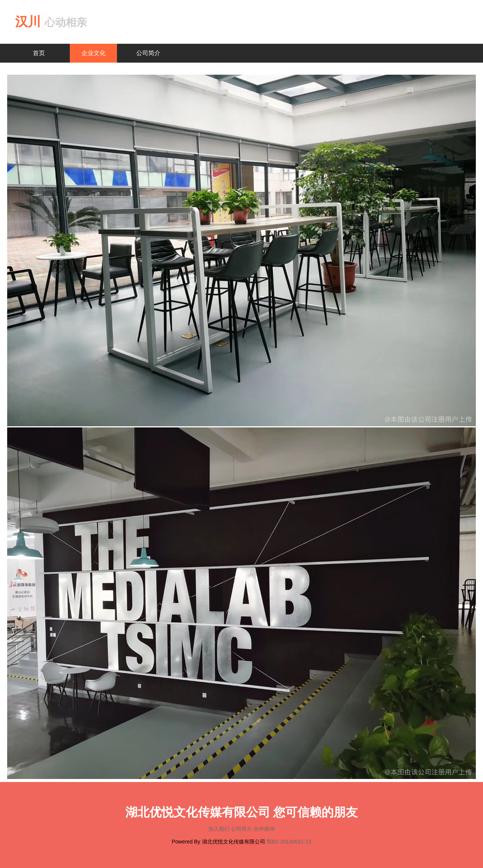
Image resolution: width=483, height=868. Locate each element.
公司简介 (148, 53)
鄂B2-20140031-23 (289, 842)
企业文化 (94, 53)
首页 (39, 53)
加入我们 (220, 829)
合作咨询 (264, 829)
